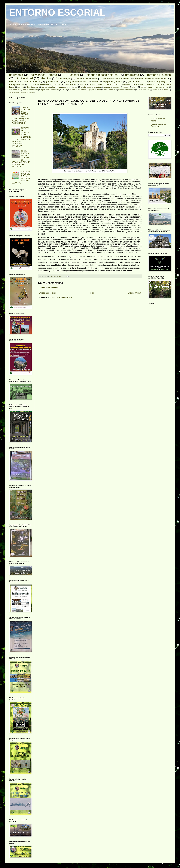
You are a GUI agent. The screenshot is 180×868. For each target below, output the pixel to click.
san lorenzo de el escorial (116, 79)
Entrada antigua (134, 293)
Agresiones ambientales (50, 90)
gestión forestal (135, 81)
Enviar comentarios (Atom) (61, 297)
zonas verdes (147, 87)
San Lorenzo (33, 87)
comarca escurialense (68, 87)
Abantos (46, 78)
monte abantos (70, 84)
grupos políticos (95, 90)
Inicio (92, 293)
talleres (135, 87)
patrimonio (16, 75)
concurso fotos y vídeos (133, 84)
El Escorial (72, 75)
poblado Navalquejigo (87, 79)
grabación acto (53, 81)
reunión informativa (28, 92)
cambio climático (48, 87)
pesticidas (165, 90)
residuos (13, 81)
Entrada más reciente (48, 293)
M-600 (95, 81)
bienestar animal (162, 87)
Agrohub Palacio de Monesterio (150, 79)
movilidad (151, 84)
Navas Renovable (144, 90)
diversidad (156, 90)
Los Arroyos (64, 79)
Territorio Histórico (159, 75)
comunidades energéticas (39, 84)
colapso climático (113, 84)
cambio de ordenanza (78, 90)
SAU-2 (64, 90)
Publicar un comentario (51, 288)
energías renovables (76, 81)
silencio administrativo (127, 90)
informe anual (14, 90)
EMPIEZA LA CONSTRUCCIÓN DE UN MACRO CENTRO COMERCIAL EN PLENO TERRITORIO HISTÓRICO (21, 137)
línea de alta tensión (30, 90)
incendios (57, 84)
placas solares (14, 92)
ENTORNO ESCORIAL (57, 12)
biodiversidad (24, 78)
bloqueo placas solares (102, 75)
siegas (125, 87)
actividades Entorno (44, 75)
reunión (20, 87)
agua (160, 84)
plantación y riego (157, 81)
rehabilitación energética (91, 87)
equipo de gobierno (113, 81)
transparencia (16, 84)
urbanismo (132, 75)
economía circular (112, 87)
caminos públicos (32, 81)
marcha (83, 84)
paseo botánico (110, 90)
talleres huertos (96, 84)
